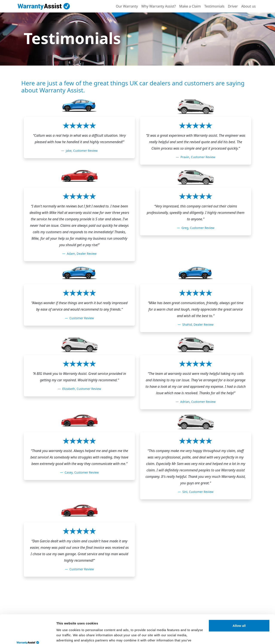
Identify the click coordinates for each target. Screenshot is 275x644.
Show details (66, 636)
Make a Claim (190, 6)
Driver (233, 6)
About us (248, 6)
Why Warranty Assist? (159, 6)
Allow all (239, 599)
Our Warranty (127, 6)
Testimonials (214, 6)
